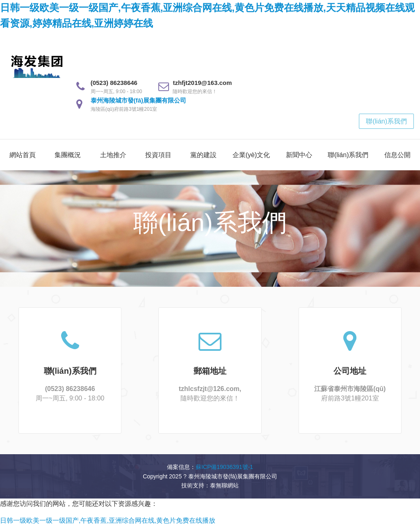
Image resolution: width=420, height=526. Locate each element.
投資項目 (158, 155)
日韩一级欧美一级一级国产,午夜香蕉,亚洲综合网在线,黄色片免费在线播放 (108, 520)
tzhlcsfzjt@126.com (209, 389)
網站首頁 (23, 155)
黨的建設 (203, 155)
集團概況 (68, 155)
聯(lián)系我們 (386, 121)
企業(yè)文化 (251, 155)
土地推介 (113, 155)
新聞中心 (299, 155)
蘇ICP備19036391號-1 (224, 467)
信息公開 (397, 155)
